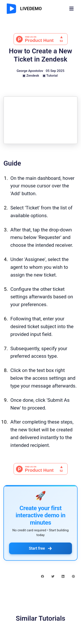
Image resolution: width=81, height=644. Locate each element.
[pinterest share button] (73, 576)
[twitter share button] (53, 576)
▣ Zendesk (31, 76)
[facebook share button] (42, 576)
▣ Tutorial (50, 76)
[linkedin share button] (63, 576)
